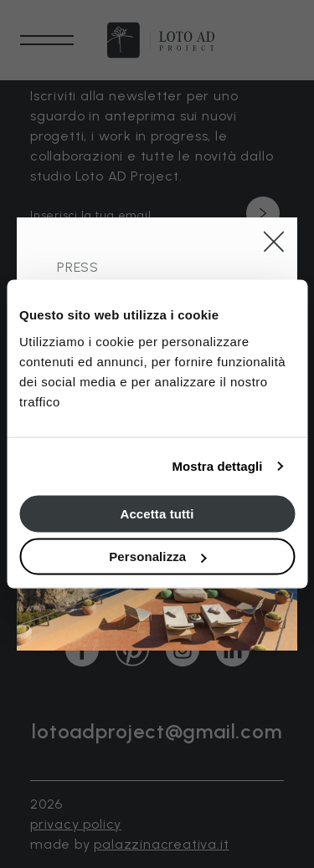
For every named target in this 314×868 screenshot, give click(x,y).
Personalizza (157, 557)
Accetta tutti (157, 513)
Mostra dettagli (217, 466)
